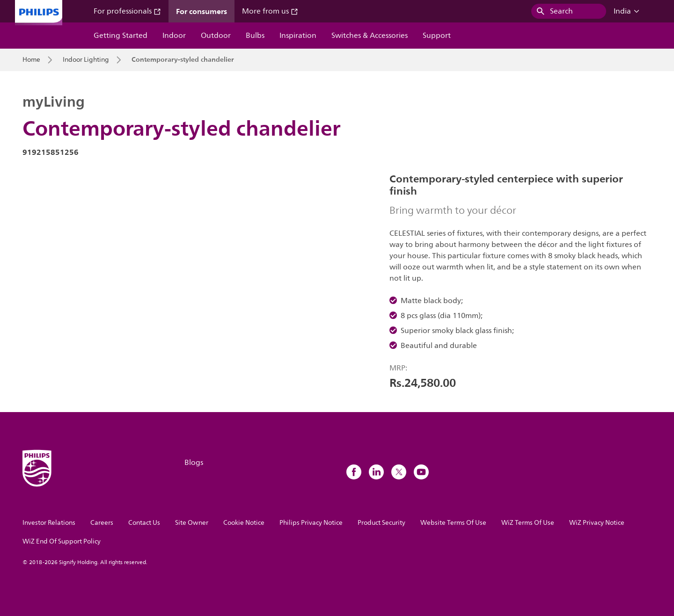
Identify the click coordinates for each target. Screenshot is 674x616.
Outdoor (216, 36)
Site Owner (192, 523)
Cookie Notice (244, 523)
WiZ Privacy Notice (597, 523)
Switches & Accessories (370, 36)
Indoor (174, 36)
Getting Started (121, 36)
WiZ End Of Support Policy (62, 541)
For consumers (201, 11)
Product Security (381, 523)
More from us (270, 11)
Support (437, 36)
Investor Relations (49, 523)
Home (31, 60)
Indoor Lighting (86, 60)
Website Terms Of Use (453, 523)
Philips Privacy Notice (311, 523)
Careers (102, 523)
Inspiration (298, 36)
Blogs (194, 463)
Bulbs (255, 36)
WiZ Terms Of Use (528, 523)
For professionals (127, 11)
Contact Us (144, 523)
